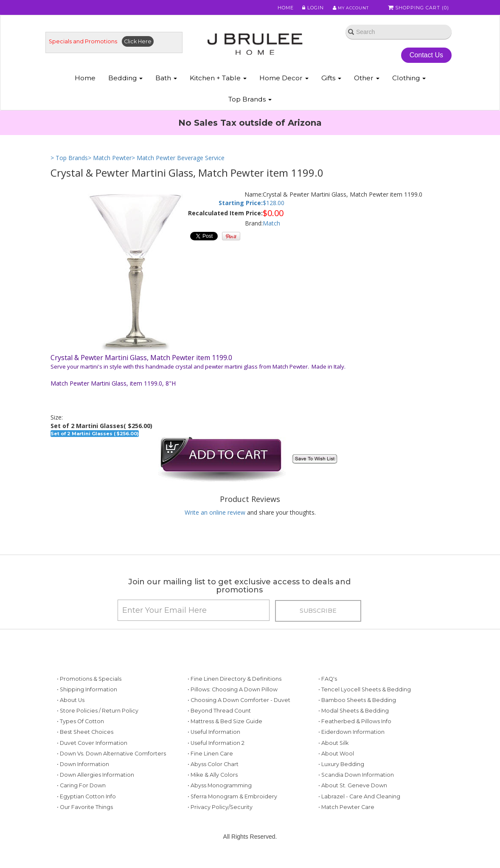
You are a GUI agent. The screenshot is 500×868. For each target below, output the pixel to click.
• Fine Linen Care (210, 767)
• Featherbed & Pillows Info (355, 734)
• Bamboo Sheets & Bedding (357, 713)
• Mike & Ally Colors (213, 788)
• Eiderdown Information (351, 745)
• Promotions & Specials (89, 692)
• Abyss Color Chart (213, 777)
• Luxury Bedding (341, 777)
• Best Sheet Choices (85, 745)
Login (308, 8)
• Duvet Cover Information (92, 756)
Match (271, 230)
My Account (347, 8)
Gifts (331, 84)
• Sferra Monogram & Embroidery (232, 809)
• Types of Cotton (80, 734)
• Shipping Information (87, 702)
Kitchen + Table (218, 84)
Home (281, 8)
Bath (166, 84)
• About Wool (336, 767)
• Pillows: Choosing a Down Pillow (233, 702)
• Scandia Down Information (356, 788)
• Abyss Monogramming (220, 799)
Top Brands (250, 106)
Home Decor (284, 84)
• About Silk (333, 756)
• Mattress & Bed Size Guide (225, 734)
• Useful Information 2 (216, 756)
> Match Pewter (110, 165)
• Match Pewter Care (346, 820)
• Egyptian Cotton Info (86, 809)
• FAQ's (328, 692)
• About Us (71, 713)
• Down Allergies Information (96, 788)
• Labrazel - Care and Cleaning (359, 809)
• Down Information (83, 777)
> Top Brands (69, 165)
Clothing (409, 84)
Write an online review (215, 519)
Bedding (125, 84)
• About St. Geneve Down (353, 799)
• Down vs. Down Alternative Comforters (111, 767)
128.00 (275, 209)
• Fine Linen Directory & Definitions (235, 692)
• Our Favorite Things (85, 820)
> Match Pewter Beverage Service (178, 165)
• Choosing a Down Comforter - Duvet (239, 713)
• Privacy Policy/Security (220, 820)
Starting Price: (241, 209)
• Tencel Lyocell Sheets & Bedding (365, 702)
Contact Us (420, 59)
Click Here (146, 45)
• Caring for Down (81, 799)
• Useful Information (214, 745)
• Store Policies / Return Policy (98, 724)
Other (367, 84)
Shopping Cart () (419, 8)
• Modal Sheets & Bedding (354, 724)
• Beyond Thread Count (219, 724)
